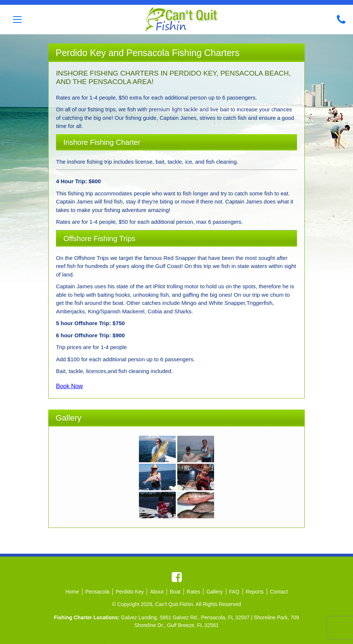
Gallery (214, 592)
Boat (175, 592)
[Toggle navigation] (17, 20)
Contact (279, 592)
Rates (194, 592)
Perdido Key (130, 592)
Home (72, 592)
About (157, 592)
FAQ (234, 592)
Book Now (69, 386)
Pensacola (97, 592)
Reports (255, 592)
